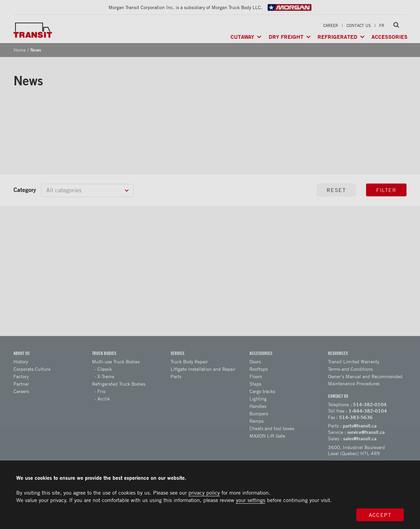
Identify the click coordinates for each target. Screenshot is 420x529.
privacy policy (204, 493)
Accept (380, 515)
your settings (251, 500)
